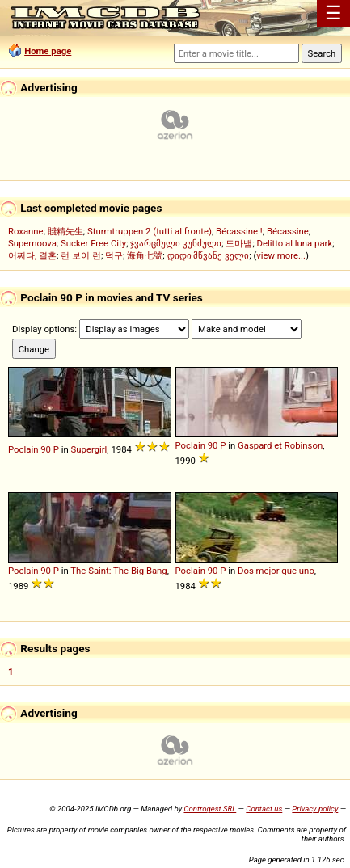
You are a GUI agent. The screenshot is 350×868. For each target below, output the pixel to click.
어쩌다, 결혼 (32, 255)
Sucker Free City (93, 243)
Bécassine (288, 231)
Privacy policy (315, 809)
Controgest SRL (210, 809)
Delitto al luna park (295, 243)
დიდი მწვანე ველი (209, 255)
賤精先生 (65, 231)
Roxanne (26, 231)
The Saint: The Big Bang (118, 571)
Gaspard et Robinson (280, 445)
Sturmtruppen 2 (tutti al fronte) (150, 231)
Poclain (23, 449)
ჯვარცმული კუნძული (176, 243)
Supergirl (89, 449)
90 (46, 449)
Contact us (264, 809)
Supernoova (32, 243)
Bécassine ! (239, 231)
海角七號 (145, 255)
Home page (48, 51)
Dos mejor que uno (276, 571)
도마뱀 (239, 243)
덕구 (114, 255)
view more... (281, 255)
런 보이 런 (81, 255)
